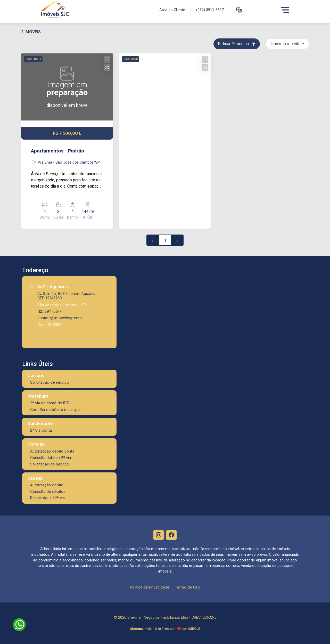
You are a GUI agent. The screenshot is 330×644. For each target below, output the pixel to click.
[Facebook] (171, 535)
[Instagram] (159, 535)
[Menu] (285, 10)
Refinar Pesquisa (237, 44)
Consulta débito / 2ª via (51, 458)
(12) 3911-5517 (49, 311)
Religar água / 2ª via (47, 498)
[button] (239, 10)
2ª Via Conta (41, 430)
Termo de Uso (187, 587)
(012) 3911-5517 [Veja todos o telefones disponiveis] (210, 10)
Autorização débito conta (52, 451)
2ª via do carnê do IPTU (51, 403)
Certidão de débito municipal (55, 410)
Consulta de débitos (48, 491)
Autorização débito (47, 485)
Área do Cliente (172, 10)
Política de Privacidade (150, 587)
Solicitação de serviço (50, 382)
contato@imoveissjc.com (60, 318)
